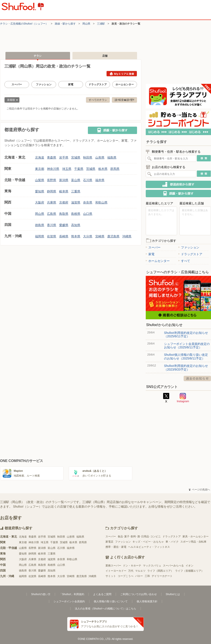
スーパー (17, 84)
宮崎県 (100, 236)
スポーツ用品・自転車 (193, 542)
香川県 (52, 225)
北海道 (40, 157)
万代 (131, 571)
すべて (184, 261)
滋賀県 (76, 202)
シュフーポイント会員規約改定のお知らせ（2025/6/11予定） (187, 346)
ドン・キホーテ (132, 566)
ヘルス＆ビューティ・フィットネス (149, 547)
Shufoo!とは (173, 594)
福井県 (100, 180)
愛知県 (40, 191)
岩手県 (64, 157)
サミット (111, 576)
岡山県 (86, 24)
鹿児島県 (113, 236)
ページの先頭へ (199, 490)
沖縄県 (127, 236)
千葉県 (79, 169)
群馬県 (115, 169)
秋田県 (88, 157)
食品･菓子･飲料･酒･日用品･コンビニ (139, 536)
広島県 (52, 214)
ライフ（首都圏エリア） (189, 571)
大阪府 (40, 202)
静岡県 (52, 191)
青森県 (52, 157)
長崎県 (64, 236)
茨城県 (91, 169)
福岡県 (40, 236)
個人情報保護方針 (147, 601)
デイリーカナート (162, 576)
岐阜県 (64, 191)
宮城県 (76, 157)
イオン (189, 566)
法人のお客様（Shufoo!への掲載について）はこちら (105, 609)
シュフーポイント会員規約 (69, 601)
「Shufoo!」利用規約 (72, 594)
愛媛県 (64, 225)
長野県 (52, 180)
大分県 (88, 236)
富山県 (76, 180)
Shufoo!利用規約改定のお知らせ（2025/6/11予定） (186, 334)
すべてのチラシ (98, 100)
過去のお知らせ (197, 378)
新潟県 (64, 180)
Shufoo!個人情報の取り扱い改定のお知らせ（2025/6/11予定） (186, 356)
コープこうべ (126, 576)
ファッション (44, 84)
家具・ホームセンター (196, 536)
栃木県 (103, 169)
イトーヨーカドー (116, 571)
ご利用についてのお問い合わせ (139, 594)
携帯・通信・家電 (116, 547)
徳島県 (40, 225)
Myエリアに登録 (122, 74)
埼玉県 (67, 169)
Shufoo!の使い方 (41, 594)
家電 (71, 84)
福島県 (112, 157)
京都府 (64, 202)
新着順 (11, 100)
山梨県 (40, 180)
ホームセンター (125, 84)
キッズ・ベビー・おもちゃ (148, 542)
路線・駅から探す (65, 24)
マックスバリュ (152, 566)
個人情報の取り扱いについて (111, 601)
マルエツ (140, 571)
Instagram (183, 398)
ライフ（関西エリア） (160, 571)
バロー (139, 576)
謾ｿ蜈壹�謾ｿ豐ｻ (124, 100)
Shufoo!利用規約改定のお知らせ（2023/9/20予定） (186, 368)
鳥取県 (64, 214)
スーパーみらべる (173, 566)
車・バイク (172, 542)
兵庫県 (52, 202)
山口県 (88, 214)
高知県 (76, 225)
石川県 (88, 180)
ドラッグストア (98, 84)
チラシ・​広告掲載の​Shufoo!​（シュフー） (24, 24)
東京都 (40, 169)
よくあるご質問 (102, 594)
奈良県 (88, 202)
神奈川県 (53, 169)
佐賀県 (52, 236)
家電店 (109, 542)
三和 (147, 576)
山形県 (100, 157)
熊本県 (76, 236)
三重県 (76, 191)
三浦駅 (101, 24)
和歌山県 (101, 202)
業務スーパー (113, 566)
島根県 (76, 214)
